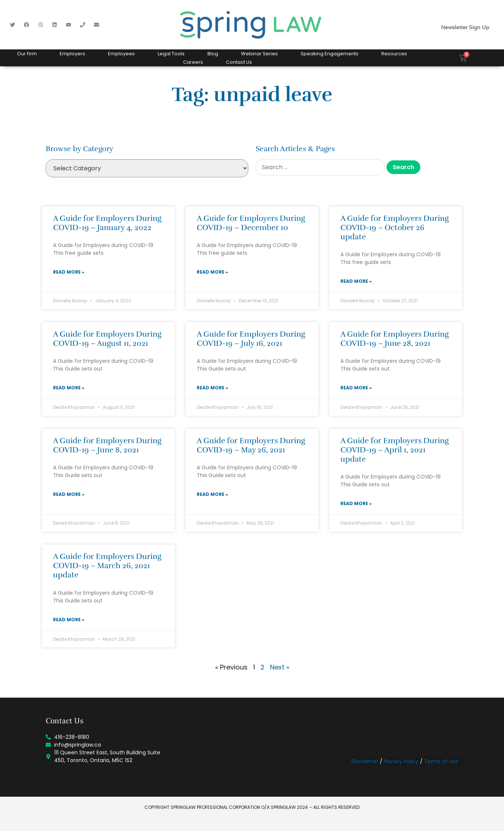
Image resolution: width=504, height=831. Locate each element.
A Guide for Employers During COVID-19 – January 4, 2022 (107, 223)
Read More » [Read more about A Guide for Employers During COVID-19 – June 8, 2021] (69, 494)
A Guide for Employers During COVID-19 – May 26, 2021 (251, 445)
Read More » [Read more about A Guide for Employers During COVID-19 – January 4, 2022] (69, 272)
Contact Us (239, 62)
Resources (394, 54)
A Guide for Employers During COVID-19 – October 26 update (395, 227)
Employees (121, 54)
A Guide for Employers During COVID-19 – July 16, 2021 (251, 339)
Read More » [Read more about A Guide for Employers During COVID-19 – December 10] (212, 272)
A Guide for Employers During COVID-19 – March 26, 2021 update (107, 566)
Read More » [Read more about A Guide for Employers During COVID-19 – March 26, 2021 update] (69, 620)
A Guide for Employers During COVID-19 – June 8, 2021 (107, 445)
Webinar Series (259, 54)
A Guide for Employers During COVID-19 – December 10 (251, 223)
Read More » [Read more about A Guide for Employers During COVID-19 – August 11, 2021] (69, 388)
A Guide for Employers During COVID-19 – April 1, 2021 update (395, 450)
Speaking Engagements (330, 54)
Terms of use (441, 761)
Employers (72, 54)
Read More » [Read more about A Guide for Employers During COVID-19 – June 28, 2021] (356, 388)
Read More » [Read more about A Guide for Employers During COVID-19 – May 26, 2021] (212, 494)
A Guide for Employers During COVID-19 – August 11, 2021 (107, 339)
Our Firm (27, 54)
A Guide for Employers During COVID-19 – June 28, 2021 (395, 339)
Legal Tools (171, 54)
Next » (280, 667)
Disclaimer (365, 761)
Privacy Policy (401, 761)
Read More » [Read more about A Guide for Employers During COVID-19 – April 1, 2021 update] (356, 503)
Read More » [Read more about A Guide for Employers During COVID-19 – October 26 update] (356, 281)
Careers (193, 62)
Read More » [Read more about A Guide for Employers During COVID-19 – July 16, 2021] (212, 388)
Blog (213, 54)
